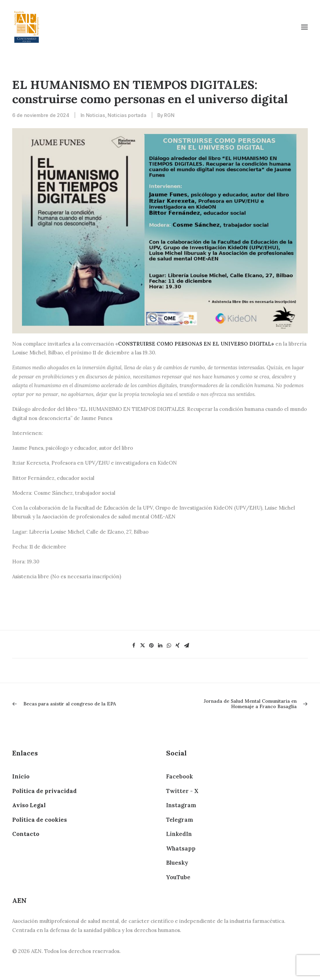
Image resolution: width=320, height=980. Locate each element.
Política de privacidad (44, 791)
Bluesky (177, 863)
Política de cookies (40, 820)
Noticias (96, 115)
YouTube (178, 877)
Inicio (21, 776)
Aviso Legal (29, 805)
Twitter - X (182, 791)
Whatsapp (181, 848)
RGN (169, 115)
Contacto (26, 834)
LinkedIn (179, 834)
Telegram (180, 820)
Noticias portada (127, 115)
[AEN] (27, 27)
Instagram (181, 805)
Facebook (179, 776)
